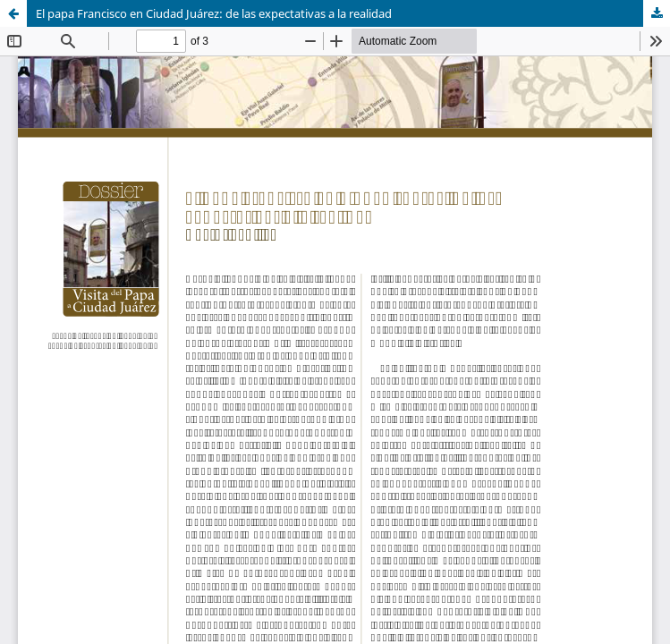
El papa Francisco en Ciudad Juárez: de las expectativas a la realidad (214, 13)
